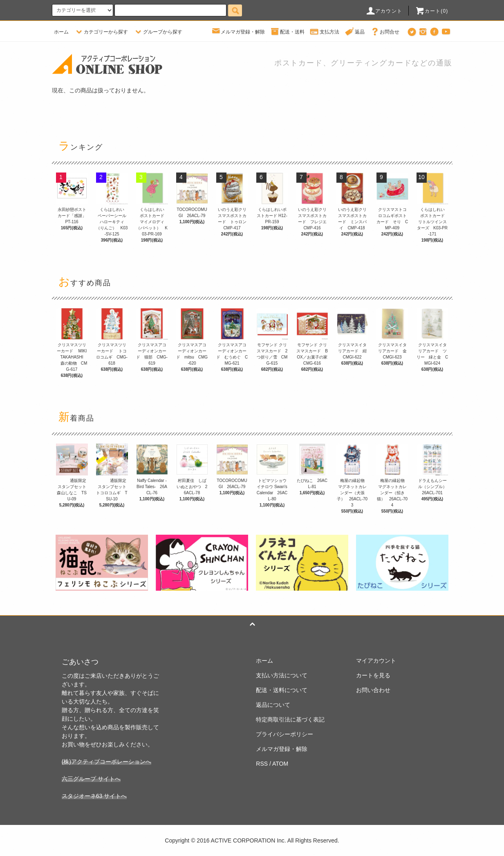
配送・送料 (287, 32)
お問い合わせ (373, 690)
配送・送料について (282, 690)
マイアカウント (376, 661)
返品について (273, 705)
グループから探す (158, 32)
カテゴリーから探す (101, 32)
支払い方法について (282, 675)
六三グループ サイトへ (91, 779)
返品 (355, 32)
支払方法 (325, 32)
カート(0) (432, 11)
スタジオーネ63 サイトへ (94, 796)
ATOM (280, 764)
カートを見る (373, 675)
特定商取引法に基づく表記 (290, 719)
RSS (262, 764)
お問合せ (385, 32)
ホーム (61, 32)
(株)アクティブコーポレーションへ (106, 762)
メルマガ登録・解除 (238, 32)
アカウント (384, 11)
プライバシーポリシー (284, 734)
